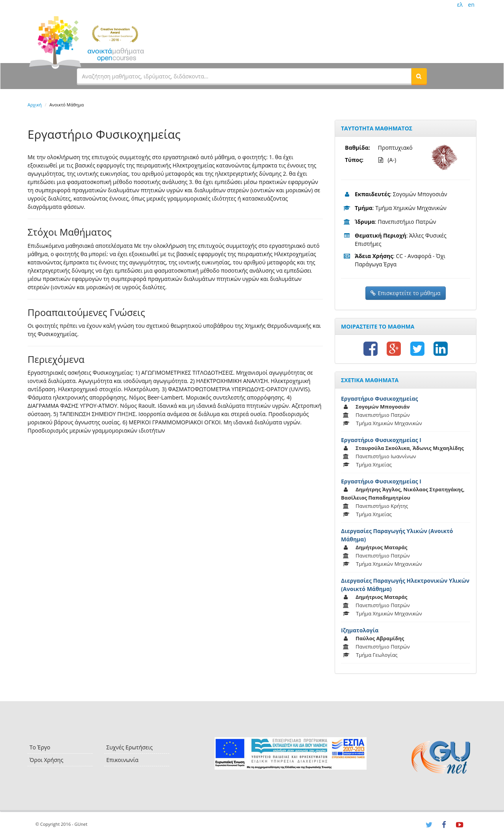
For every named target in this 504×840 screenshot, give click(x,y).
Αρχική (35, 105)
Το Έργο (40, 747)
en (471, 5)
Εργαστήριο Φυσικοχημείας (380, 399)
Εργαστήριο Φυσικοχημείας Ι (381, 440)
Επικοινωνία (122, 760)
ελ (460, 5)
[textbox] (244, 76)
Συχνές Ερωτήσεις (130, 747)
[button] (419, 76)
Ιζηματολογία (360, 630)
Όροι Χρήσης (46, 760)
